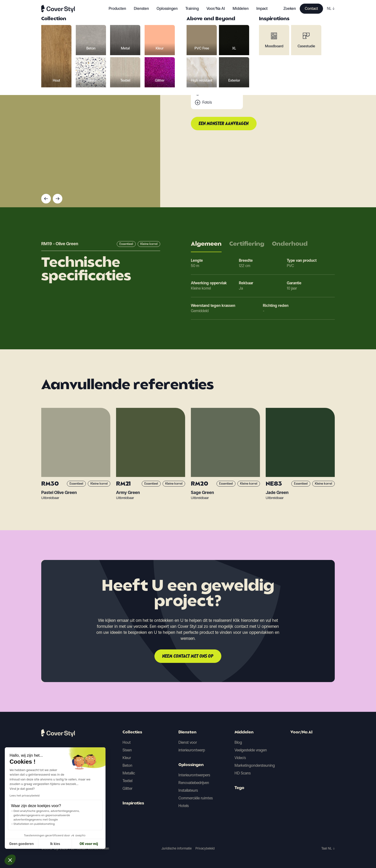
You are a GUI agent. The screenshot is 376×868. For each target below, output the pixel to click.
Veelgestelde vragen (251, 750)
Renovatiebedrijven (194, 783)
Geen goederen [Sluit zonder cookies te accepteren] (22, 844)
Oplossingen (191, 765)
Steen (127, 750)
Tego (239, 788)
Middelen (244, 732)
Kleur (127, 758)
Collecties (132, 732)
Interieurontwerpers (194, 775)
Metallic (129, 773)
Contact (311, 9)
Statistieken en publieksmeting (34, 824)
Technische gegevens (220, 83)
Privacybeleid (205, 848)
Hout (127, 742)
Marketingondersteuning (255, 765)
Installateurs (188, 790)
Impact (262, 9)
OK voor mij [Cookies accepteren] (89, 844)
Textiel (127, 781)
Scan (206, 93)
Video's (240, 758)
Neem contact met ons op (188, 656)
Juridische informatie (176, 848)
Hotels (184, 806)
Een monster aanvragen (224, 124)
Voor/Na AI (216, 9)
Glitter (127, 788)
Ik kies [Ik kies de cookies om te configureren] (55, 844)
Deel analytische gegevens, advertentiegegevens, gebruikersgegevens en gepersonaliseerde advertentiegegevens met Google (47, 815)
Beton (127, 765)
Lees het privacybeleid (25, 796)
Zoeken (290, 9)
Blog (238, 742)
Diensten (141, 9)
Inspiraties (133, 803)
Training (192, 9)
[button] (10, 860)
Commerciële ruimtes (196, 798)
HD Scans (243, 773)
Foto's (207, 102)
